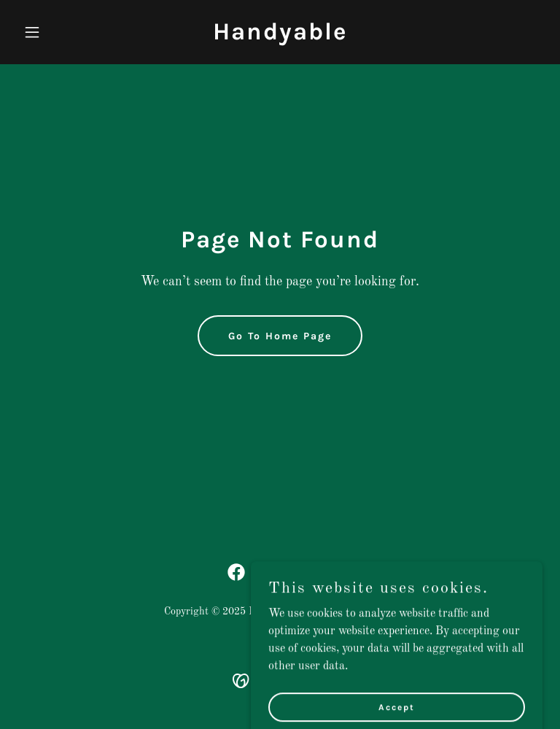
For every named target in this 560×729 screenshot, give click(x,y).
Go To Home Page (280, 336)
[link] (280, 36)
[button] (57, 32)
